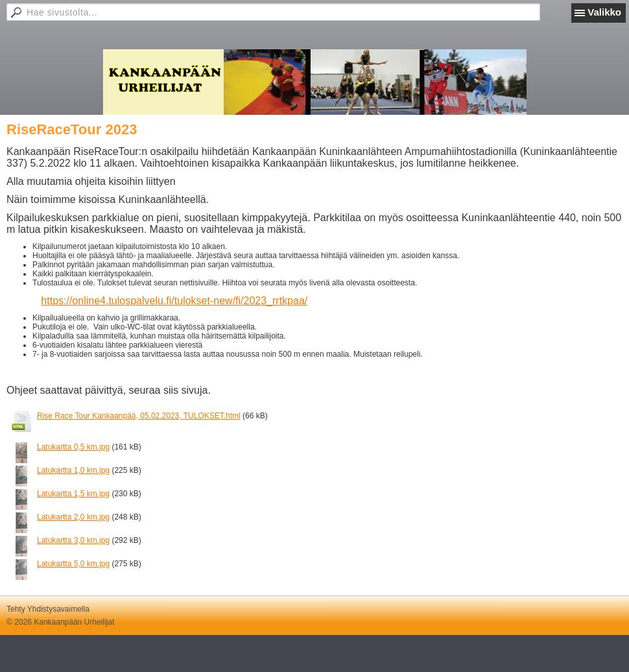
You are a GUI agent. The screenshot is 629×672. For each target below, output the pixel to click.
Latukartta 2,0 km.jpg (73, 517)
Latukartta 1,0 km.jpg (73, 470)
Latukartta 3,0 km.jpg (73, 540)
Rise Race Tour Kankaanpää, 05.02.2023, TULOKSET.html (139, 416)
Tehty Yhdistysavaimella (48, 609)
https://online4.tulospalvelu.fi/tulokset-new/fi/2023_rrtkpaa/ (174, 301)
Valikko (604, 12)
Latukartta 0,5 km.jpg (73, 447)
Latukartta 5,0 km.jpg (73, 564)
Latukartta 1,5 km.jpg (73, 494)
